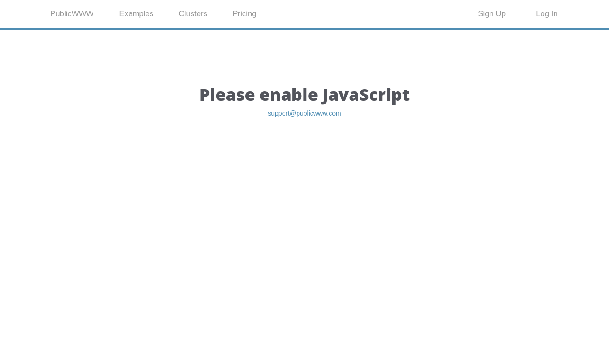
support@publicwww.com (304, 160)
